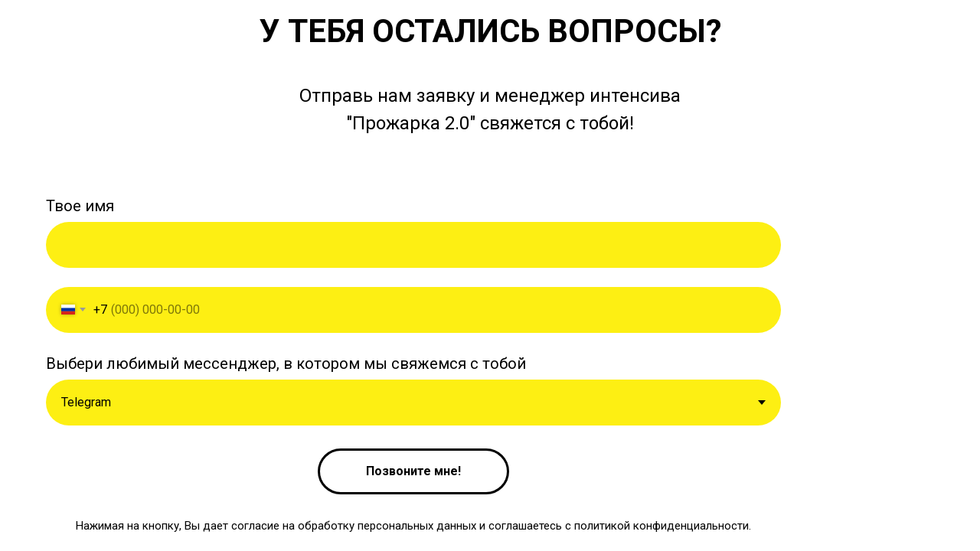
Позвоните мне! (413, 471)
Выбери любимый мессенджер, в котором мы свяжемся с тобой (286, 364)
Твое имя (80, 206)
